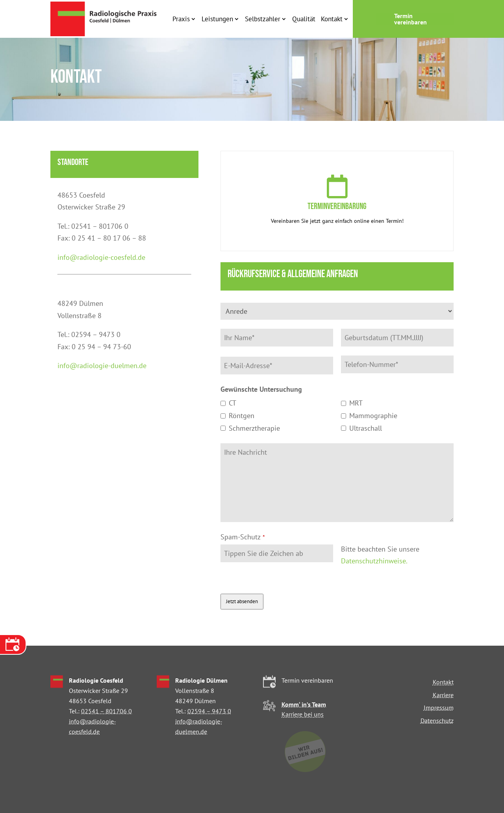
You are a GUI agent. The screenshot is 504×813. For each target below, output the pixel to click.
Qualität (304, 19)
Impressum (439, 707)
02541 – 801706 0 (107, 711)
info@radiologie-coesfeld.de (101, 257)
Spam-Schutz (243, 537)
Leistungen (217, 19)
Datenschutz (437, 720)
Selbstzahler (263, 19)
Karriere (443, 695)
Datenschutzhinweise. (374, 561)
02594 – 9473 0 (209, 711)
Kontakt (332, 19)
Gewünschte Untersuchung (261, 389)
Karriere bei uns (303, 714)
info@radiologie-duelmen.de (102, 366)
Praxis (181, 19)
